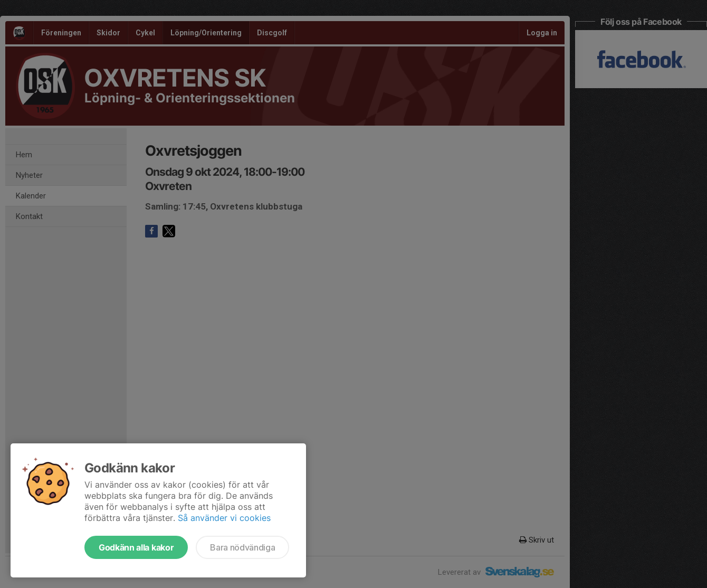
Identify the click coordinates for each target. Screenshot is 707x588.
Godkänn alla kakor (136, 547)
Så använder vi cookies (224, 518)
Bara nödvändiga (242, 547)
